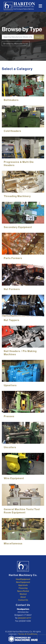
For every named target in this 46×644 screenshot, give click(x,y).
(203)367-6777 (24, 618)
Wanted (23, 594)
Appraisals (23, 585)
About (23, 597)
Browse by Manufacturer (16, 44)
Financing (23, 588)
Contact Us (23, 600)
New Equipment (23, 582)
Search (39, 37)
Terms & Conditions (28, 634)
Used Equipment (23, 579)
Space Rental (23, 591)
